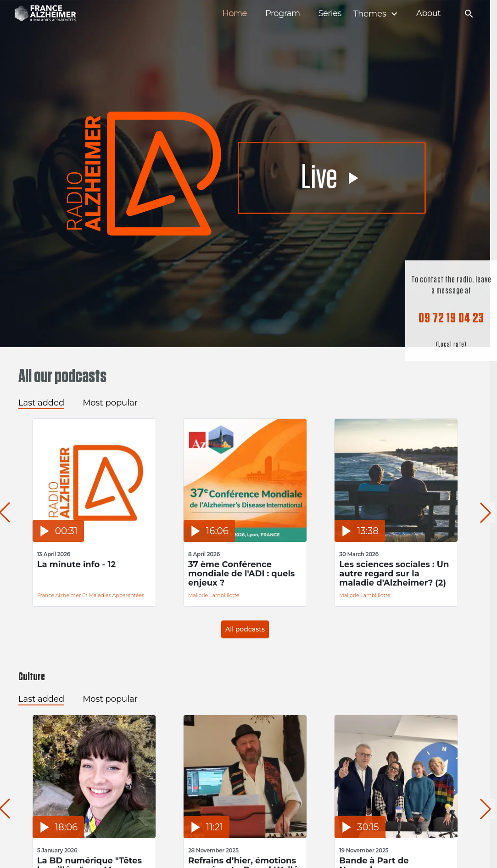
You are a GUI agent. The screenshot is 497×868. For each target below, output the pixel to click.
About (428, 14)
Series (329, 14)
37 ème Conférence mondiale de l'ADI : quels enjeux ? (241, 574)
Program (283, 14)
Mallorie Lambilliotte (214, 595)
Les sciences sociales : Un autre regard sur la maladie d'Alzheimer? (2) (394, 574)
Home (235, 14)
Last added (41, 403)
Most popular (110, 403)
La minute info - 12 (77, 565)
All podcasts (245, 629)
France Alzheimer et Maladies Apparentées (91, 595)
